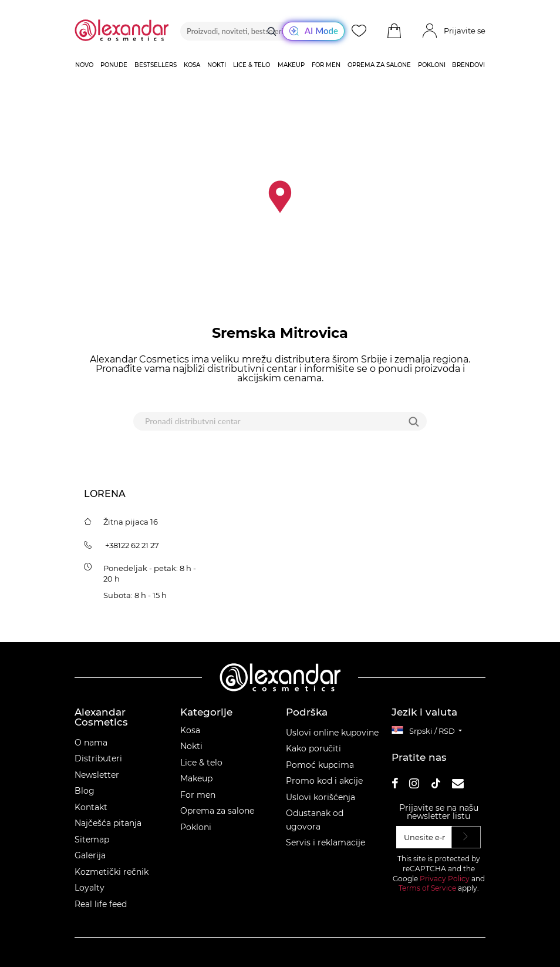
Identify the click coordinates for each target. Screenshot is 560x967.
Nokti (191, 746)
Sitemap (92, 840)
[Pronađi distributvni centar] (265, 421)
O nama (91, 743)
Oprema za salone (217, 811)
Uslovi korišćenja (321, 797)
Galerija (90, 855)
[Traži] (272, 31)
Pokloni (196, 827)
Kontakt (91, 807)
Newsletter (97, 775)
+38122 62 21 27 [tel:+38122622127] (132, 545)
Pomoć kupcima (320, 765)
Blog (85, 791)
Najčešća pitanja (108, 823)
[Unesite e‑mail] (424, 837)
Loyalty (90, 888)
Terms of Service (427, 888)
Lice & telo (201, 763)
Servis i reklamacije (325, 842)
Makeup (196, 778)
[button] (394, 31)
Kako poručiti (313, 748)
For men (198, 795)
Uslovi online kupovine (332, 733)
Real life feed (101, 904)
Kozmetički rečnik (112, 872)
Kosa (190, 730)
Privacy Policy (445, 879)
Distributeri (98, 758)
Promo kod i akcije (324, 781)
